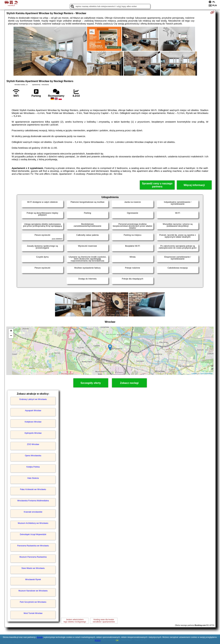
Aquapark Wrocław (33, 411)
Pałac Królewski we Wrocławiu (33, 489)
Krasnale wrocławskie (33, 512)
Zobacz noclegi (129, 383)
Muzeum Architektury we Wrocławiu (33, 523)
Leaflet (194, 373)
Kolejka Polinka (33, 467)
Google (40, 637)
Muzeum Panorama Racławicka (33, 557)
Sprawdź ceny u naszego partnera (157, 185)
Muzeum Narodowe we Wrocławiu (33, 591)
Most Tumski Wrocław (33, 613)
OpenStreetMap (206, 373)
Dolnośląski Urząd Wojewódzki (33, 534)
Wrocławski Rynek (33, 579)
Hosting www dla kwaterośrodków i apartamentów (104, 621)
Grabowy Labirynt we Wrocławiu (33, 399)
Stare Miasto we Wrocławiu (33, 568)
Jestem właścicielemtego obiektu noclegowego (75, 621)
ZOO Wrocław (33, 444)
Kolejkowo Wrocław (33, 422)
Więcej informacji (194, 185)
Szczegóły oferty (91, 383)
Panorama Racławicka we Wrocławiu (33, 546)
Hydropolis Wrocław (33, 433)
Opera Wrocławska (33, 456)
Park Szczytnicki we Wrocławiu (33, 602)
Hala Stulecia (33, 478)
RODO (98, 640)
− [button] (11, 336)
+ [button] (11, 331)
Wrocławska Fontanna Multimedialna (33, 501)
